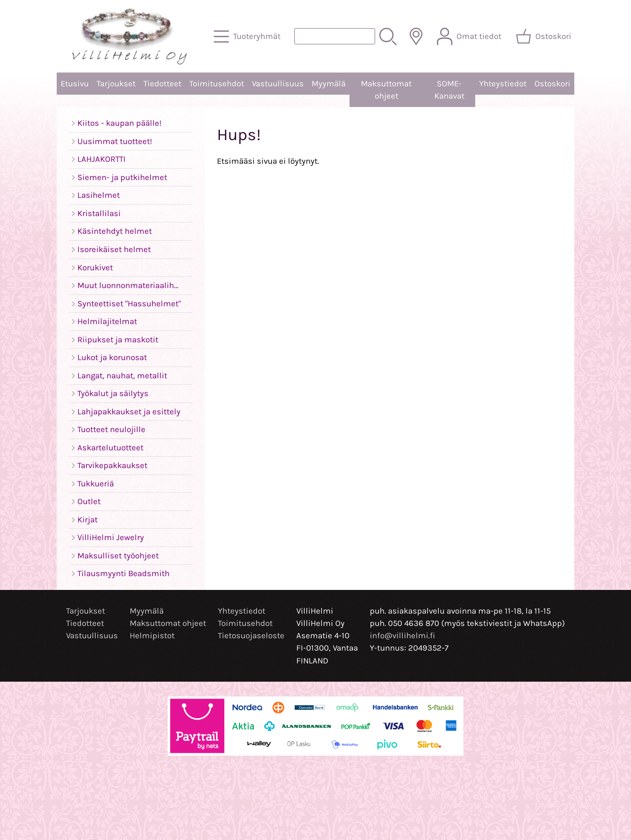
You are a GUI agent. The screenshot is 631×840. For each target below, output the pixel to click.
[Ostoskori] (544, 37)
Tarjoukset (116, 84)
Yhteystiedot (503, 84)
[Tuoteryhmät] (248, 37)
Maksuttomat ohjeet (386, 90)
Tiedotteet (162, 84)
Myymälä (329, 84)
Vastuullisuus (278, 84)
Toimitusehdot (217, 84)
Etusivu (75, 84)
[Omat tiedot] (470, 37)
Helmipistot (152, 636)
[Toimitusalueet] (416, 37)
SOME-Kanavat (449, 90)
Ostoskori (552, 84)
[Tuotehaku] (335, 36)
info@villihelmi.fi (403, 636)
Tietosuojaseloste (251, 636)
